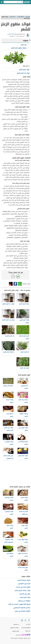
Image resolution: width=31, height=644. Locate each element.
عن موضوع (16, 624)
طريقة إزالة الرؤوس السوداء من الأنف (19, 604)
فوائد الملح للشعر (25, 597)
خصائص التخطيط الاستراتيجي (22, 608)
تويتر (11, 284)
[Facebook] (29, 620)
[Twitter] (25, 620)
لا (13, 276)
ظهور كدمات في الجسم (23, 587)
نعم (18, 276)
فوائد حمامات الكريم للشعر (22, 590)
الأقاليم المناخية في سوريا (23, 611)
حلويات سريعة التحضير (24, 580)
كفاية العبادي (11, 34)
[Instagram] (22, 620)
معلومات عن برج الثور (24, 601)
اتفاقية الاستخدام (26, 628)
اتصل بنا (28, 624)
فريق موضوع (16, 631)
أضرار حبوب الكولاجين (24, 584)
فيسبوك (15, 284)
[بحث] (22, 2)
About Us (28, 631)
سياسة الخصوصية (15, 628)
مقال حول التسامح (25, 594)
